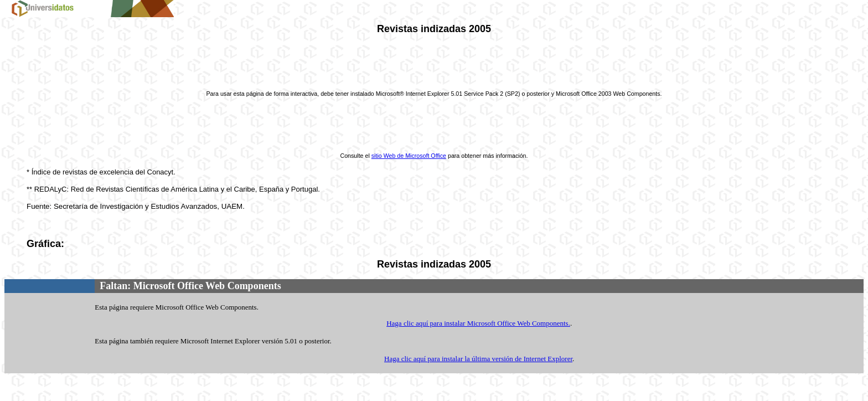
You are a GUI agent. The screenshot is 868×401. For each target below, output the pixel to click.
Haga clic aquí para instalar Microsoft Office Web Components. (478, 323)
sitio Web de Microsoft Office (409, 156)
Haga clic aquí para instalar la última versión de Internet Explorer (478, 359)
